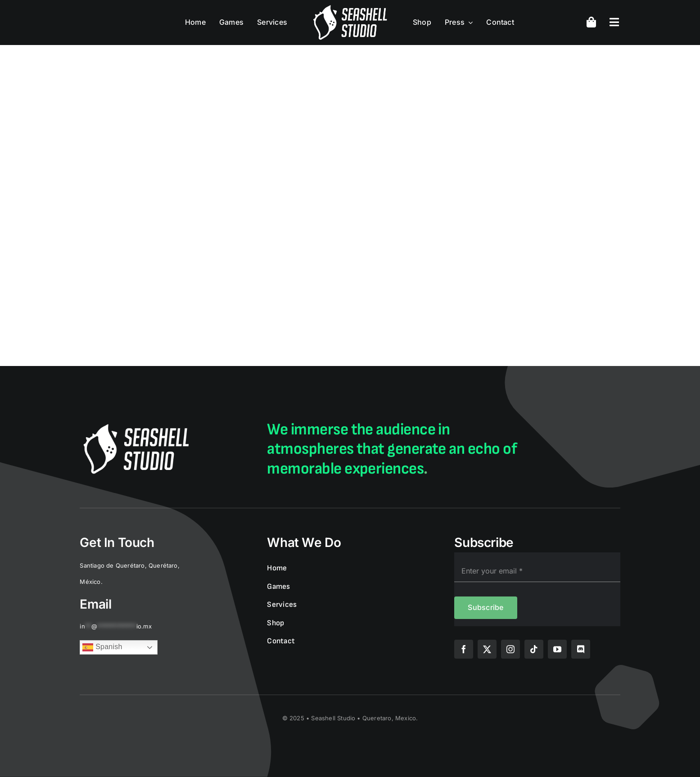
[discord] (581, 649)
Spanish (102, 647)
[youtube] (557, 649)
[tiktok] (534, 649)
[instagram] (510, 649)
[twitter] (487, 649)
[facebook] (464, 649)
